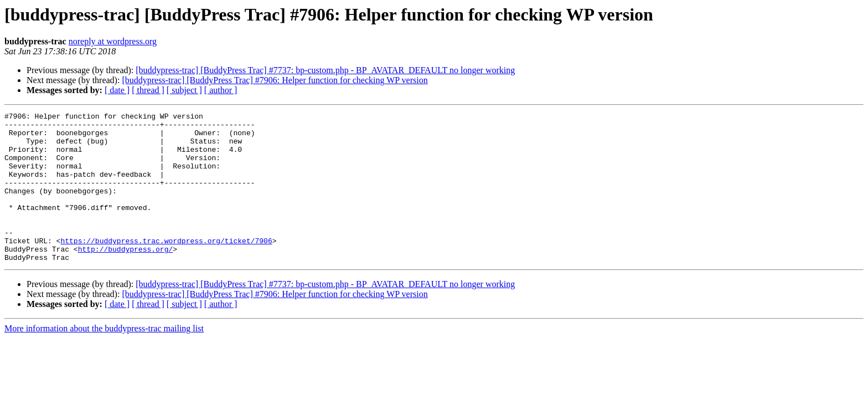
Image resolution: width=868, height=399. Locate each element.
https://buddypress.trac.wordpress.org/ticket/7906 (166, 267)
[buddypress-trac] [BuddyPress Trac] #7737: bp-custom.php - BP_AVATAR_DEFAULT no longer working (325, 70)
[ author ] (221, 90)
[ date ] (117, 90)
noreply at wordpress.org (113, 41)
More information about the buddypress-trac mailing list (104, 358)
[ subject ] (184, 90)
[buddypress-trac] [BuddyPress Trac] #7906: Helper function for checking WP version (275, 80)
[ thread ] (148, 90)
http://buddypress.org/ (126, 277)
